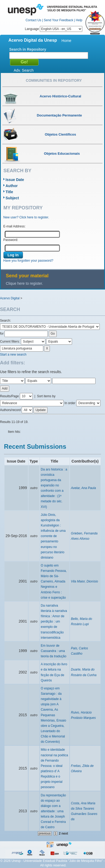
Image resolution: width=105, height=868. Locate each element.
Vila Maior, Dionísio (85, 581)
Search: (5, 321)
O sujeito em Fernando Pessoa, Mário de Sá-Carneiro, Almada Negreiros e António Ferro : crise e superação (54, 582)
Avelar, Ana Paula (83, 488)
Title (9, 192)
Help (79, 20)
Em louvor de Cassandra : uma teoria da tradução (54, 651)
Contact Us (33, 20)
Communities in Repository (54, 80)
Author (12, 186)
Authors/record (10, 410)
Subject (12, 198)
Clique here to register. (24, 283)
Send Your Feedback (58, 20)
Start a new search (13, 355)
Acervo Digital (10, 298)
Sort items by (46, 396)
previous (44, 834)
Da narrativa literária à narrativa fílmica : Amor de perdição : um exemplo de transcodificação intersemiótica (54, 622)
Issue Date (15, 180)
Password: (11, 240)
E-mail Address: (15, 226)
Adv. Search (24, 70)
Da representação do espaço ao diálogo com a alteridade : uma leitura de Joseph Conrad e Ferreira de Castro (53, 811)
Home (66, 41)
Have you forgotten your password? (28, 261)
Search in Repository (28, 49)
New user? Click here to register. (26, 217)
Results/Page (9, 396)
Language (54, 29)
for (2, 334)
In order (70, 403)
